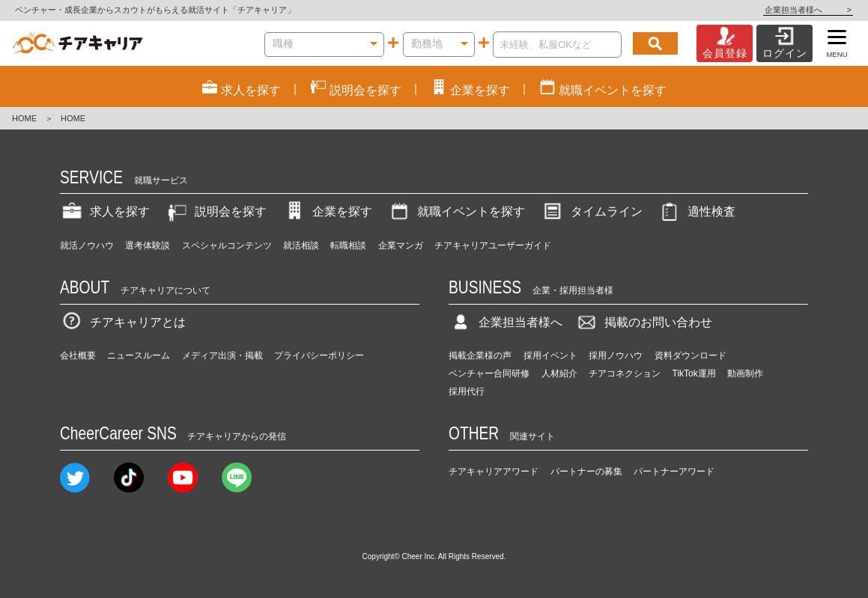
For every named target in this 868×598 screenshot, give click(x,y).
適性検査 (696, 211)
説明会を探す (216, 211)
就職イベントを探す (456, 211)
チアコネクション (625, 373)
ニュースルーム (139, 356)
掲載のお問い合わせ (643, 322)
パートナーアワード (674, 472)
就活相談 (301, 245)
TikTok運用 (694, 373)
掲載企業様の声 (480, 356)
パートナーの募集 (586, 472)
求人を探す (105, 211)
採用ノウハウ (616, 356)
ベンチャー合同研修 (489, 373)
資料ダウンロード (691, 356)
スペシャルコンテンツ (227, 245)
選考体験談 (148, 245)
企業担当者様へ (808, 10)
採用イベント (550, 356)
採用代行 (467, 391)
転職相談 (348, 245)
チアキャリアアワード (494, 472)
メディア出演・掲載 (222, 356)
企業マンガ (401, 245)
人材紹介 (559, 373)
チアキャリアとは (123, 322)
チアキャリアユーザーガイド (493, 245)
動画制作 (745, 373)
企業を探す (327, 211)
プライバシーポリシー (319, 356)
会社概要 (78, 356)
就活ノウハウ (87, 245)
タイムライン (592, 211)
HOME (24, 118)
